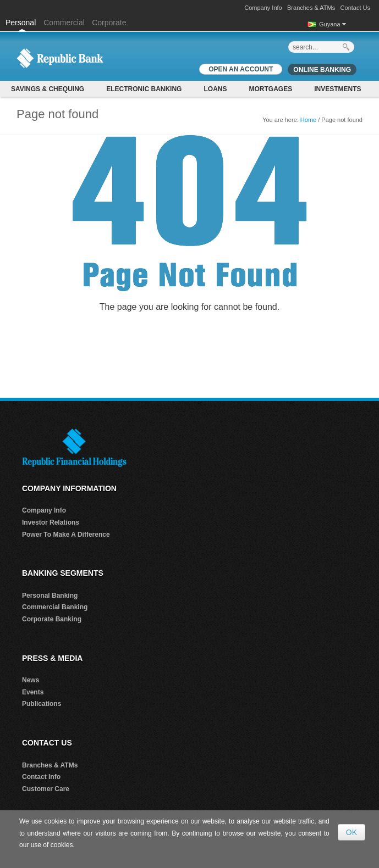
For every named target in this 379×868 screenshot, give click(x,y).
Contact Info (41, 777)
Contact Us (355, 8)
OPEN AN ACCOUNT (241, 69)
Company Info (263, 8)
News (31, 680)
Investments (337, 89)
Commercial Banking (55, 607)
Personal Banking (50, 596)
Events (33, 692)
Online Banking (322, 70)
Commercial (64, 23)
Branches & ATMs (311, 8)
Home (308, 120)
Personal (22, 23)
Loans (215, 89)
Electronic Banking (144, 89)
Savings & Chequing (48, 89)
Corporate (109, 23)
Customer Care (46, 789)
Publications (42, 704)
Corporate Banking (52, 619)
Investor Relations (51, 522)
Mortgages (270, 89)
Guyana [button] (333, 24)
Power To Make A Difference (66, 535)
